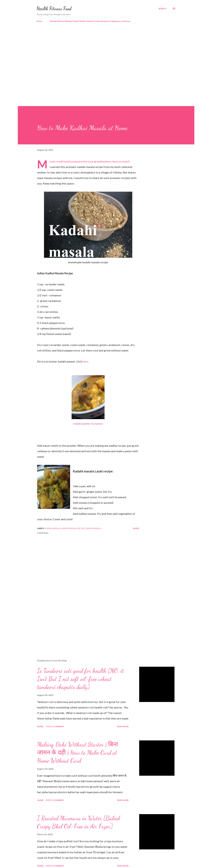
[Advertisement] (101, 48)
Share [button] (136, 528)
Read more (123, 726)
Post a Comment (55, 726)
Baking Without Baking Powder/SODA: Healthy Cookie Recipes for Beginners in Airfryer (90, 21)
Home (39, 21)
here (85, 361)
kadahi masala (53, 528)
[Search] (162, 9)
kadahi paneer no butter (88, 424)
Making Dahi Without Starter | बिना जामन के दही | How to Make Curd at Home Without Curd (78, 752)
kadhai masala (93, 528)
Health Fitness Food (54, 8)
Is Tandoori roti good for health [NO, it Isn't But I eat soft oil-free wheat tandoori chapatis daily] (80, 679)
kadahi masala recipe (73, 528)
